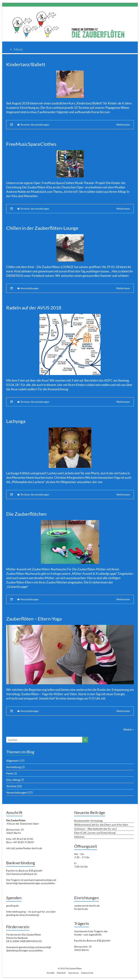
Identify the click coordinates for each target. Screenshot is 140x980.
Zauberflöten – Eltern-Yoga (34, 619)
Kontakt (50, 973)
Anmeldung (13, 767)
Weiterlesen (123, 125)
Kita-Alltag (13, 780)
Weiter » (129, 729)
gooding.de (12, 906)
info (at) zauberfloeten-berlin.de (24, 848)
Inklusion (79, 837)
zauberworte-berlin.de (87, 906)
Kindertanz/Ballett (26, 64)
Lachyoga (16, 421)
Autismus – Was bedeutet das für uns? (96, 829)
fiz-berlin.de (81, 909)
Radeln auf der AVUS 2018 (34, 308)
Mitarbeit (61, 973)
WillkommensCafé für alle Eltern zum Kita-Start (101, 825)
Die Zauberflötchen (26, 514)
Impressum (73, 973)
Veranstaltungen (40, 125)
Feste (10, 773)
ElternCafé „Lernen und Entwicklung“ (95, 833)
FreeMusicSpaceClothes (31, 144)
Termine (25, 125)
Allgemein (12, 761)
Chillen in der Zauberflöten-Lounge (42, 228)
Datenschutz (87, 973)
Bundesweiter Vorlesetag (88, 821)
